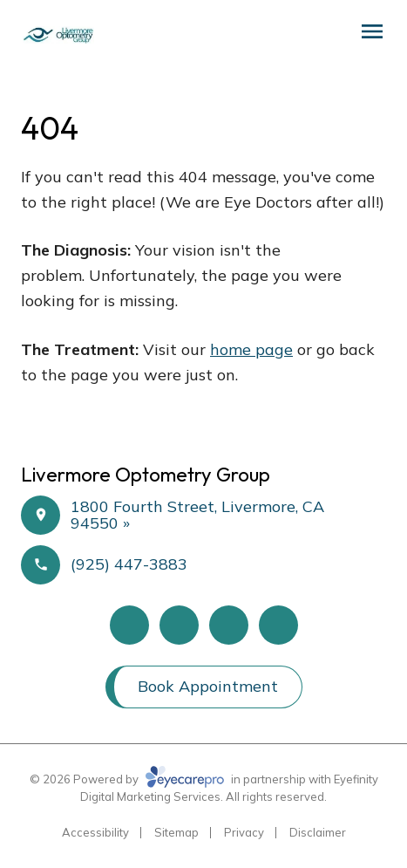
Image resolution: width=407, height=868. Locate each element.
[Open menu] (372, 31)
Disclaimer (318, 832)
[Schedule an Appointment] (314, 37)
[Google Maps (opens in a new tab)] (229, 625)
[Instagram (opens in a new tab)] (278, 625)
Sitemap (176, 832)
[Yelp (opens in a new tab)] (179, 625)
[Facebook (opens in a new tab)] (129, 625)
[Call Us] (340, 37)
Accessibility (95, 832)
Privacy (244, 832)
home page (251, 349)
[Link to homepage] (58, 35)
